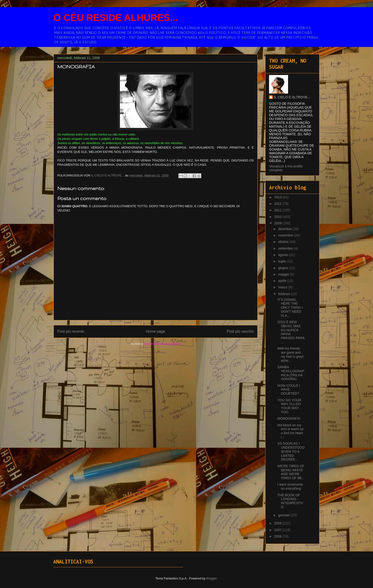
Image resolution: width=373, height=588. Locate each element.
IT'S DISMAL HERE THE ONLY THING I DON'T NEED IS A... (290, 308)
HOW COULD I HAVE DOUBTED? (289, 390)
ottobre (284, 242)
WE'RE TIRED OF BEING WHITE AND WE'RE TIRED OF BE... (291, 472)
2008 (278, 523)
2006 (278, 536)
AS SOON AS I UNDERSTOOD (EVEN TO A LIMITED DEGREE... (291, 451)
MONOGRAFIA (289, 418)
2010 (278, 217)
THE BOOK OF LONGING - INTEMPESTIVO (290, 501)
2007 (278, 530)
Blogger (211, 578)
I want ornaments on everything (290, 486)
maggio (284, 274)
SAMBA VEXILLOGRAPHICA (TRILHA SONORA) (291, 373)
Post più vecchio (240, 331)
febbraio (285, 294)
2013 (278, 197)
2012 (278, 204)
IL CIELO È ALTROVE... (292, 97)
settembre (286, 248)
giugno (284, 268)
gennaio (285, 515)
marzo (283, 287)
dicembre (285, 229)
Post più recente (71, 331)
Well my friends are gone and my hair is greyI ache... (290, 354)
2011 (278, 210)
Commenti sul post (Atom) (162, 344)
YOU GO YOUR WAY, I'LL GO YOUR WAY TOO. (289, 406)
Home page (155, 331)
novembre (286, 235)
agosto (284, 255)
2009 (278, 223)
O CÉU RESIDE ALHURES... (116, 18)
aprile (283, 281)
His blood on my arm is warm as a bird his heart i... (290, 431)
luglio (282, 261)
